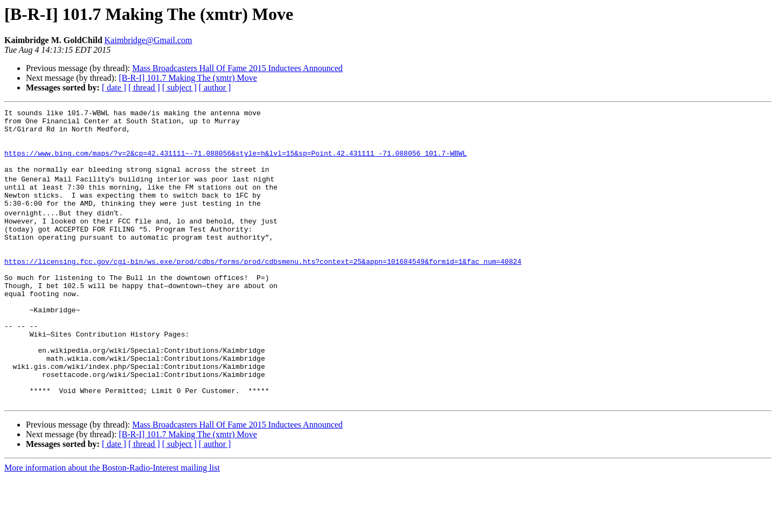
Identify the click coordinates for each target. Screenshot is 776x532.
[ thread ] (144, 87)
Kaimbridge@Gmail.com (148, 40)
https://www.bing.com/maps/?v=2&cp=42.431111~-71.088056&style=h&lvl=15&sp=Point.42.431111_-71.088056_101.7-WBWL (235, 163)
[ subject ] (179, 87)
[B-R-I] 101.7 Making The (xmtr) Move (188, 78)
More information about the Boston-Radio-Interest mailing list (112, 523)
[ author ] (215, 87)
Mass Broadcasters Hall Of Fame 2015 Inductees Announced (237, 68)
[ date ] (114, 87)
